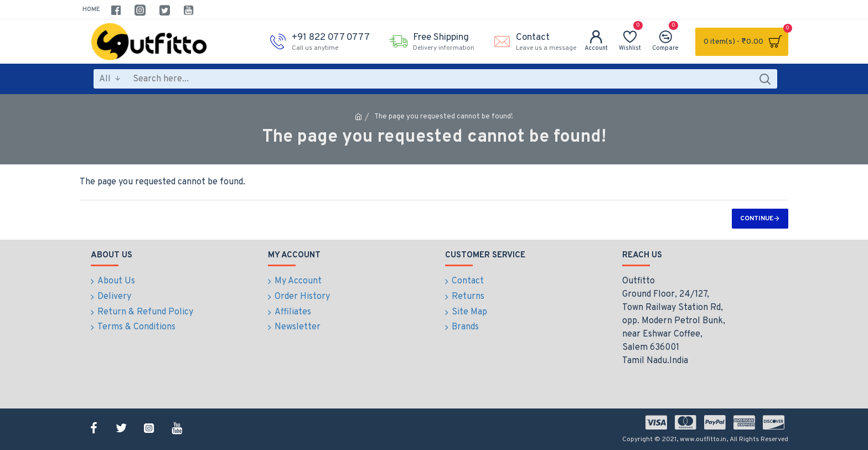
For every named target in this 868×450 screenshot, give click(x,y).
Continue (757, 219)
